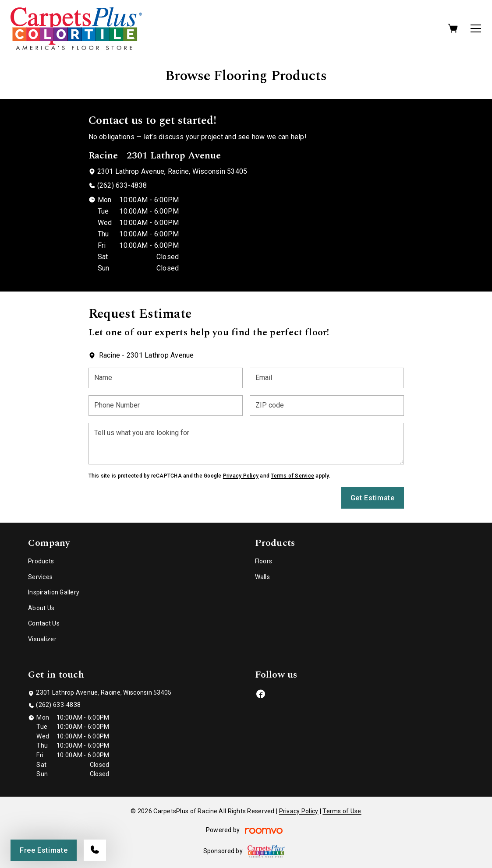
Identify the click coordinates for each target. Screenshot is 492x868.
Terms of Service (292, 476)
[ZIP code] (327, 406)
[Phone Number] (166, 406)
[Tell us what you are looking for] (246, 444)
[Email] (327, 378)
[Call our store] (95, 850)
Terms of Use (342, 811)
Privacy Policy (241, 476)
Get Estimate (373, 498)
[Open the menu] (476, 28)
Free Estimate (44, 850)
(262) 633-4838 (122, 185)
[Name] (166, 378)
